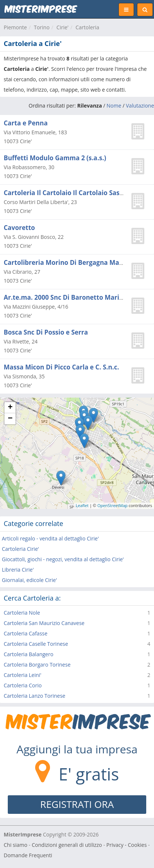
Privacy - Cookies (126, 845)
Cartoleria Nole (22, 613)
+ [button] (10, 408)
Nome (114, 106)
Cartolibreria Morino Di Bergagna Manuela (70, 262)
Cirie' (63, 27)
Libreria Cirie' (18, 570)
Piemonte (15, 27)
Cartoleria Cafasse (26, 633)
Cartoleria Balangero (29, 654)
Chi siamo (16, 845)
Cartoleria (87, 27)
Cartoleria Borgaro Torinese (37, 665)
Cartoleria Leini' (23, 675)
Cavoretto (19, 228)
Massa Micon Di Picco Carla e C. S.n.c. (61, 367)
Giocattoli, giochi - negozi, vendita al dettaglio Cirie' (63, 559)
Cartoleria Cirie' (20, 549)
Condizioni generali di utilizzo (67, 845)
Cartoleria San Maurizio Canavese (44, 623)
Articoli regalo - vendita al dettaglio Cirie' (50, 538)
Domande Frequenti (28, 855)
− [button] (10, 419)
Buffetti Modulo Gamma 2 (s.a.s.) (55, 158)
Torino (41, 27)
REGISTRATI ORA (77, 804)
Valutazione (140, 106)
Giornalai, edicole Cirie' (29, 580)
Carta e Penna (26, 123)
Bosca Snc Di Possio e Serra (46, 332)
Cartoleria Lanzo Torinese (34, 696)
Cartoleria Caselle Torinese (36, 644)
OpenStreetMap (113, 505)
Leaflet (82, 505)
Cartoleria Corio (23, 685)
